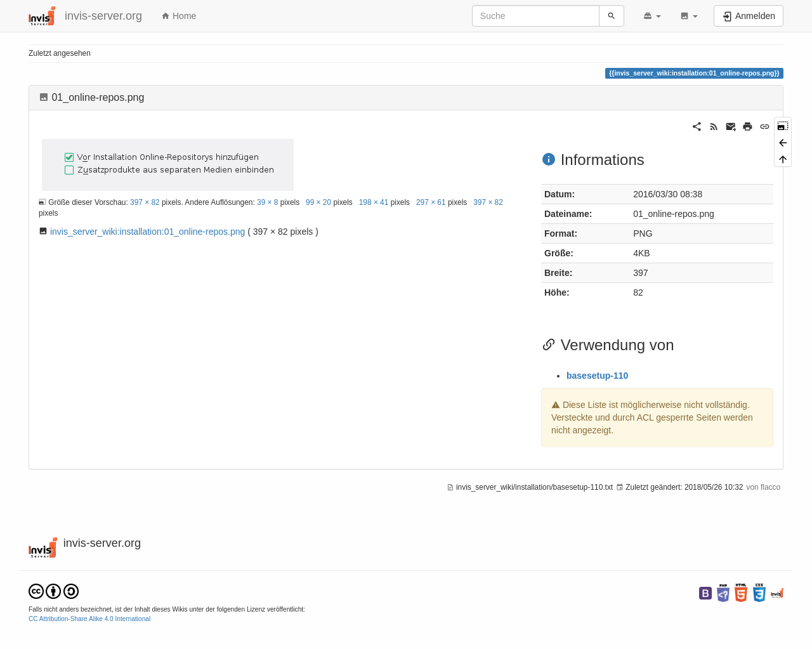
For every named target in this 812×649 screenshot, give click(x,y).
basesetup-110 (597, 376)
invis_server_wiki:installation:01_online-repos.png (147, 232)
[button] (652, 16)
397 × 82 (145, 202)
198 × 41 (374, 202)
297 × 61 (431, 202)
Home (179, 16)
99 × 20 (318, 202)
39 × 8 (267, 202)
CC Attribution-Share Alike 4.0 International (89, 619)
